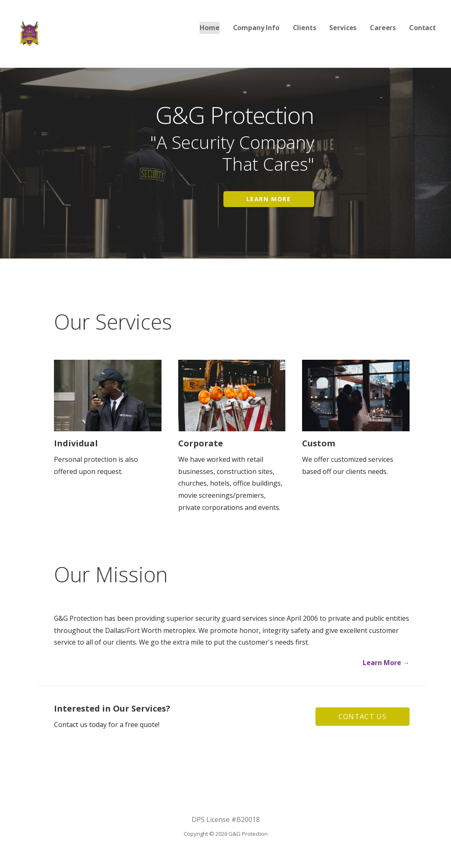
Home (209, 28)
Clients (305, 28)
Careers (383, 28)
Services (343, 28)
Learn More (269, 199)
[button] (363, 717)
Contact (423, 28)
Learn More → (386, 663)
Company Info (256, 28)
